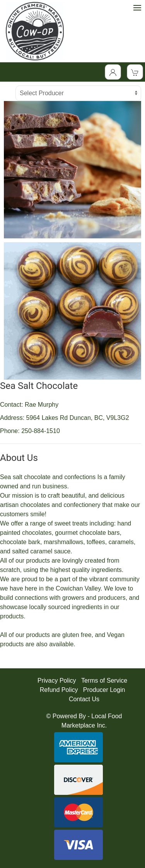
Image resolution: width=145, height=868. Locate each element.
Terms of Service (104, 681)
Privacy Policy (57, 681)
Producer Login (104, 690)
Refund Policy (59, 690)
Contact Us (84, 699)
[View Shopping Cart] (135, 72)
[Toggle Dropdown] (113, 72)
